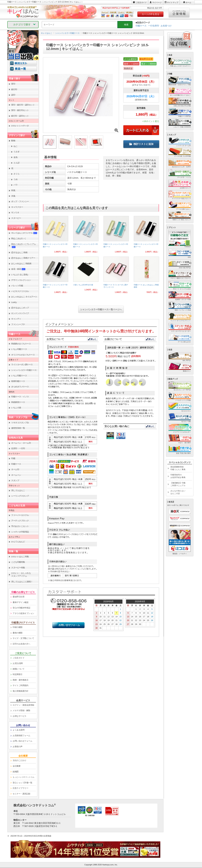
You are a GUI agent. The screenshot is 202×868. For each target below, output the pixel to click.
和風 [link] (13, 190)
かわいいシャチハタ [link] (20, 126)
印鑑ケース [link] (16, 464)
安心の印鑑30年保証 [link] (21, 608)
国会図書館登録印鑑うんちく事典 (178, 468)
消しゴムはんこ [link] (18, 490)
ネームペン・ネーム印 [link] (21, 443)
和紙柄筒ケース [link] (18, 402)
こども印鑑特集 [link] (18, 562)
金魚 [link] (16, 157)
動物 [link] (13, 141)
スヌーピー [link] (16, 218)
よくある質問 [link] (18, 730)
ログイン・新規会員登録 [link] (23, 705)
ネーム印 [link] (15, 469)
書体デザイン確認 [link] (20, 602)
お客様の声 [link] (18, 747)
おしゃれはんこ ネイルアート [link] (24, 297)
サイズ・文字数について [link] (23, 638)
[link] (56, 236)
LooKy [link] (14, 302)
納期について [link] (18, 669)
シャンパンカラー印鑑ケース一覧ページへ (101, 309)
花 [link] (12, 168)
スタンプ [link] (15, 480)
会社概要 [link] (17, 766)
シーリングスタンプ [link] (20, 496)
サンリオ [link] (15, 212)
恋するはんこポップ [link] (20, 308)
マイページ (157, 2)
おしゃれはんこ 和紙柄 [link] (21, 264)
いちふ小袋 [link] (16, 408)
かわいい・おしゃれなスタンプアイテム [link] (21, 575)
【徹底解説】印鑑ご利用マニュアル (178, 484)
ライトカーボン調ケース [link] (22, 365)
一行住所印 (154, 26)
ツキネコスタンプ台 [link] (20, 423)
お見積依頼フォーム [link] (21, 735)
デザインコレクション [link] (21, 280)
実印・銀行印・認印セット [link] (23, 105)
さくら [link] (17, 174)
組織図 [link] (16, 772)
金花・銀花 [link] (18, 269)
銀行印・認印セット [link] (20, 116)
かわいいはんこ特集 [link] (20, 557)
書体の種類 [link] (18, 633)
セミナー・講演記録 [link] (21, 794)
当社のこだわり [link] (20, 760)
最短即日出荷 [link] (18, 597)
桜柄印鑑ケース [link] (18, 381)
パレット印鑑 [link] (17, 286)
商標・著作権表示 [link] (20, 680)
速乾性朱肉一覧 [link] (18, 428)
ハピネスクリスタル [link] (20, 291)
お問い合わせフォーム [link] (22, 741)
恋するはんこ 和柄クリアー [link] (23, 258)
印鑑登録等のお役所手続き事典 (178, 476)
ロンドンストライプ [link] (20, 313)
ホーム (188, 2)
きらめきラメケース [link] (20, 387)
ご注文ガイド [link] (18, 658)
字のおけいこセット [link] (20, 526)
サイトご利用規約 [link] (20, 685)
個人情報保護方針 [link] (20, 691)
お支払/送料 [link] (18, 663)
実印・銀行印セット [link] (20, 110)
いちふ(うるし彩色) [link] (20, 275)
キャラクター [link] (17, 207)
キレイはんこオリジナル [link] (24, 233)
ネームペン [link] (16, 475)
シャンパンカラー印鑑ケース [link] (24, 370)
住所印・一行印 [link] (18, 448)
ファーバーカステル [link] (20, 515)
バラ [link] (16, 185)
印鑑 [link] (13, 458)
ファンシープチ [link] (18, 324)
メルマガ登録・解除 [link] (21, 710)
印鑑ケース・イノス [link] (20, 397)
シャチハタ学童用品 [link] (20, 532)
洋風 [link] (13, 196)
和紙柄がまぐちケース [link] (21, 344)
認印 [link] (13, 95)
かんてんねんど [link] (18, 542)
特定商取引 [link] (18, 674)
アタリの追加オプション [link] (23, 613)
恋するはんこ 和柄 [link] (19, 252)
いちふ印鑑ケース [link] (19, 349)
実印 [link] (13, 84)
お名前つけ (166, 26)
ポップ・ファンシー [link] (20, 201)
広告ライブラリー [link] (20, 788)
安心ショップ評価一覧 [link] (22, 783)
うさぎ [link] (17, 152)
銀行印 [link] (14, 89)
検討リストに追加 (141, 144)
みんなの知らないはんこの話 (178, 492)
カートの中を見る (150, 14)
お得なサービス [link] (20, 716)
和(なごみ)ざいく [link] (19, 238)
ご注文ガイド (141, 2)
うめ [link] (16, 179)
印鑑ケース (141, 26)
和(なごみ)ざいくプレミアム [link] (24, 246)
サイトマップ (173, 2)
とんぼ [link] (17, 163)
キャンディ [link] (16, 319)
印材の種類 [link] (18, 627)
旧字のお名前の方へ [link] (21, 644)
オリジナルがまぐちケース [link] (23, 355)
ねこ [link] (16, 146)
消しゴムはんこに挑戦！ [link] (22, 582)
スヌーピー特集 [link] (18, 568)
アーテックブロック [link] (20, 521)
